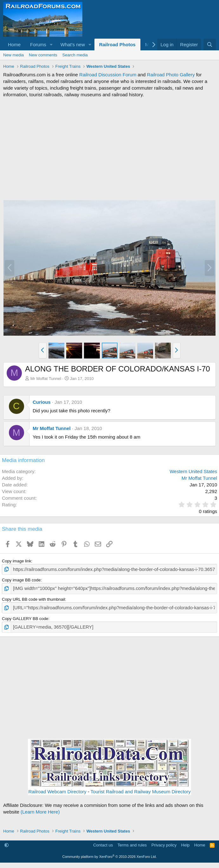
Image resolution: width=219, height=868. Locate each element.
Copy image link (17, 561)
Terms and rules (132, 842)
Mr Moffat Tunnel (46, 379)
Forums (38, 44)
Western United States (193, 471)
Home (14, 44)
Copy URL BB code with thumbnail (33, 598)
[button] (51, 44)
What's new (73, 44)
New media (13, 55)
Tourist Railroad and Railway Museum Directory (141, 788)
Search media (75, 55)
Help (186, 842)
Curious (42, 402)
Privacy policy (164, 842)
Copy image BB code (21, 579)
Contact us (103, 842)
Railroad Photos (117, 44)
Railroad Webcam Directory (57, 788)
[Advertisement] (109, 149)
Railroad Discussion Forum (108, 75)
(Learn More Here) (40, 809)
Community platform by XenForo (110, 854)
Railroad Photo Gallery (171, 75)
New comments (43, 55)
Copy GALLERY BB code (25, 616)
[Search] (210, 44)
